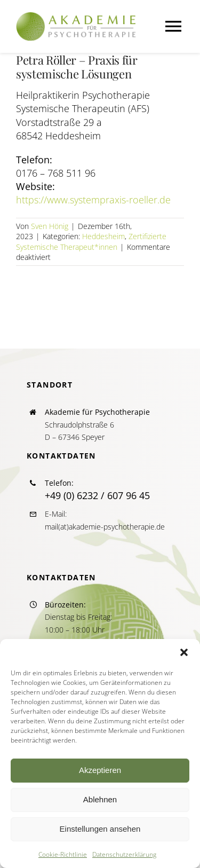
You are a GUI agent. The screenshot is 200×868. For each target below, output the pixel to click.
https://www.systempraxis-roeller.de (93, 200)
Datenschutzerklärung (124, 854)
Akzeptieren (100, 770)
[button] (184, 652)
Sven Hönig (50, 226)
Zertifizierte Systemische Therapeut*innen (91, 242)
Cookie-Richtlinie (63, 854)
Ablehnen (100, 799)
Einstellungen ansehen (100, 829)
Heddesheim (103, 236)
